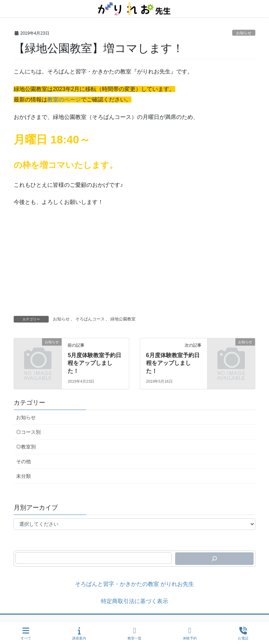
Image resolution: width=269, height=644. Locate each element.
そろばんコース (90, 319)
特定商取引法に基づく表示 (134, 601)
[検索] (214, 559)
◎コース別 (28, 432)
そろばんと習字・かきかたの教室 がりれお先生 (134, 584)
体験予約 (190, 634)
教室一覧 (134, 634)
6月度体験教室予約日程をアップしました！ (173, 363)
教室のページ (64, 100)
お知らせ (244, 33)
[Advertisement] (134, 263)
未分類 (23, 476)
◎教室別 (26, 447)
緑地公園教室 (123, 319)
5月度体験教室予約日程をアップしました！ (94, 363)
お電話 (243, 634)
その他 (23, 461)
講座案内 (79, 634)
